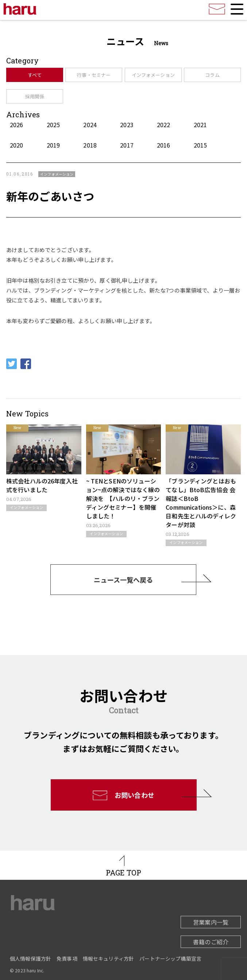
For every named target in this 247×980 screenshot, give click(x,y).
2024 (90, 125)
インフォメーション (153, 75)
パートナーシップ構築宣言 (170, 959)
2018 (90, 145)
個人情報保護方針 (30, 959)
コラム (212, 75)
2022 (164, 125)
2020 (17, 145)
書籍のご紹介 (211, 942)
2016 (164, 145)
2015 (200, 145)
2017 (127, 145)
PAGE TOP (123, 873)
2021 (200, 125)
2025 (53, 125)
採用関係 (35, 96)
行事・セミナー (94, 75)
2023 (127, 125)
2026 (17, 125)
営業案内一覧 (211, 922)
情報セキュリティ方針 (109, 959)
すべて (34, 75)
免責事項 (67, 959)
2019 (53, 145)
